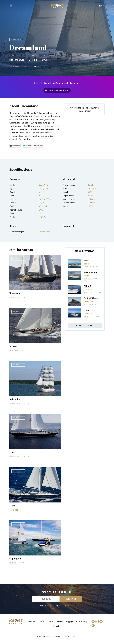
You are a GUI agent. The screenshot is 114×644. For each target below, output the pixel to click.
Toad (12, 505)
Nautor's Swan (17, 60)
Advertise (31, 621)
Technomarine (91, 272)
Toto (12, 452)
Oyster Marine (14, 514)
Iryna (86, 310)
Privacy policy (82, 621)
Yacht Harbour (58, 6)
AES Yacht (87, 304)
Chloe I (87, 286)
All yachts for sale (85, 325)
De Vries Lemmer (15, 403)
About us (41, 621)
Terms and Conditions (55, 621)
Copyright (70, 621)
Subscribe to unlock (58, 90)
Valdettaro (12, 563)
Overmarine (88, 279)
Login (102, 6)
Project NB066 (91, 298)
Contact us (57, 626)
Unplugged (15, 559)
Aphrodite (15, 399)
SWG (86, 261)
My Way (13, 346)
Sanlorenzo (87, 292)
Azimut (86, 267)
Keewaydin (15, 293)
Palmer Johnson (14, 297)
